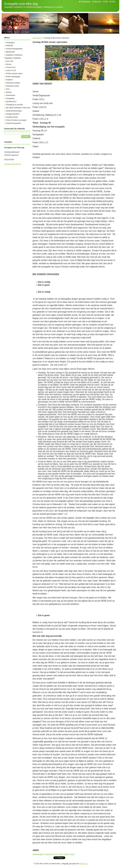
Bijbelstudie (10, 52)
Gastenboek (11, 95)
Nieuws (9, 64)
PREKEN (9, 46)
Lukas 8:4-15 (11, 70)
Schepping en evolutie (14, 105)
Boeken (9, 92)
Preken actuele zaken (14, 73)
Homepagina (86, 1)
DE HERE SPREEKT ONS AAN (18, 108)
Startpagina (37, 38)
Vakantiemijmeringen (14, 111)
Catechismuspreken (14, 123)
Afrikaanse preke (12, 86)
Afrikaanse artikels (13, 83)
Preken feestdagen (13, 77)
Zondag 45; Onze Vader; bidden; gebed (59, 854)
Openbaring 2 (11, 101)
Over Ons (10, 61)
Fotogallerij (10, 98)
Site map (98, 1)
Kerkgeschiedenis (13, 114)
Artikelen (9, 80)
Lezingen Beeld (12, 117)
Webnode (84, 864)
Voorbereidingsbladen (14, 49)
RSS (106, 1)
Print (113, 1)
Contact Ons (11, 67)
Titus (8, 89)
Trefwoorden (38, 854)
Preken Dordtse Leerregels (16, 120)
